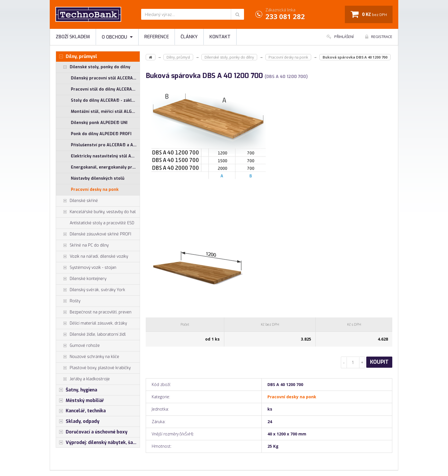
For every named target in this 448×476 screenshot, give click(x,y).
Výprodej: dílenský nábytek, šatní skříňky (98, 443)
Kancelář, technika (81, 411)
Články (189, 37)
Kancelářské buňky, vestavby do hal (96, 212)
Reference (157, 37)
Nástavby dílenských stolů (98, 178)
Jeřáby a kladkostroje (83, 379)
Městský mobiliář (80, 401)
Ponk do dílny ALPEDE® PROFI (101, 134)
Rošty (68, 301)
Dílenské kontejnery (81, 279)
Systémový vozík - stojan (86, 268)
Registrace (379, 37)
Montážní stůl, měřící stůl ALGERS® (105, 112)
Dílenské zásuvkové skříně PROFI (94, 234)
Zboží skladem (73, 37)
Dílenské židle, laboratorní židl (91, 335)
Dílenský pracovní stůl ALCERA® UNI (105, 78)
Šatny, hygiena (77, 390)
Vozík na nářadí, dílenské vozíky (92, 257)
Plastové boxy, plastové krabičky (93, 368)
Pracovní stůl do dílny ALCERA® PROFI (105, 89)
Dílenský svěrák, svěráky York (91, 290)
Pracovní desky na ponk (95, 190)
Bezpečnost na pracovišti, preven (94, 312)
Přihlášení (340, 37)
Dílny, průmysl (77, 57)
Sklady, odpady (78, 421)
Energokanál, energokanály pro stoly (105, 167)
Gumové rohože (78, 346)
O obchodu (117, 37)
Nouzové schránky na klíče (88, 357)
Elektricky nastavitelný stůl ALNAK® (105, 156)
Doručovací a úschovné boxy (92, 432)
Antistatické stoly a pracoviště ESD (102, 223)
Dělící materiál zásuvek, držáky (91, 323)
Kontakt (220, 37)
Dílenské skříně (77, 201)
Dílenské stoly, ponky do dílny (93, 67)
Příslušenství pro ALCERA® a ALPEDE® (105, 145)
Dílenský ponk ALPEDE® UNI (99, 123)
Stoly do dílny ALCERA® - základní (105, 100)
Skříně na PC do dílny (82, 245)
